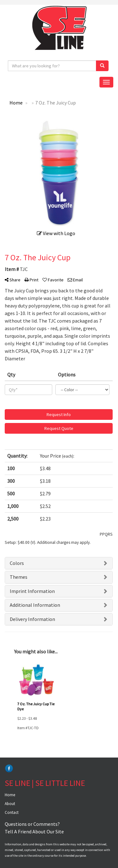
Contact (12, 812)
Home (10, 795)
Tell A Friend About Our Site (34, 831)
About (10, 804)
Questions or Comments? (32, 824)
